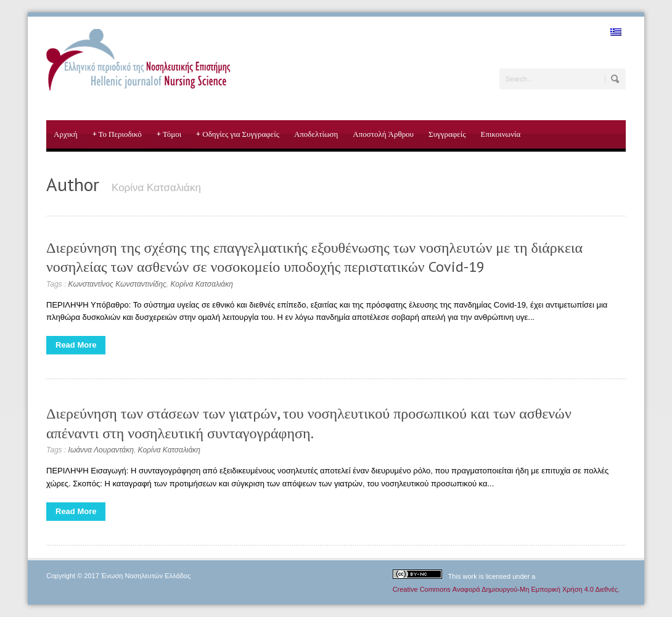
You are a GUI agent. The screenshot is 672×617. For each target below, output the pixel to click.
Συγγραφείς (447, 134)
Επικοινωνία (500, 134)
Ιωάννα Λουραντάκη (101, 450)
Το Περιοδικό (117, 134)
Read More (76, 345)
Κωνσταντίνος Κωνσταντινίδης (117, 284)
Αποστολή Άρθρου (383, 134)
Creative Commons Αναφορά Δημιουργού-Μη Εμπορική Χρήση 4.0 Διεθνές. (506, 589)
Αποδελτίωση (316, 134)
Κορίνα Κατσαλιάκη (201, 284)
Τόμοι (169, 134)
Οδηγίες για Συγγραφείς (238, 134)
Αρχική (66, 134)
